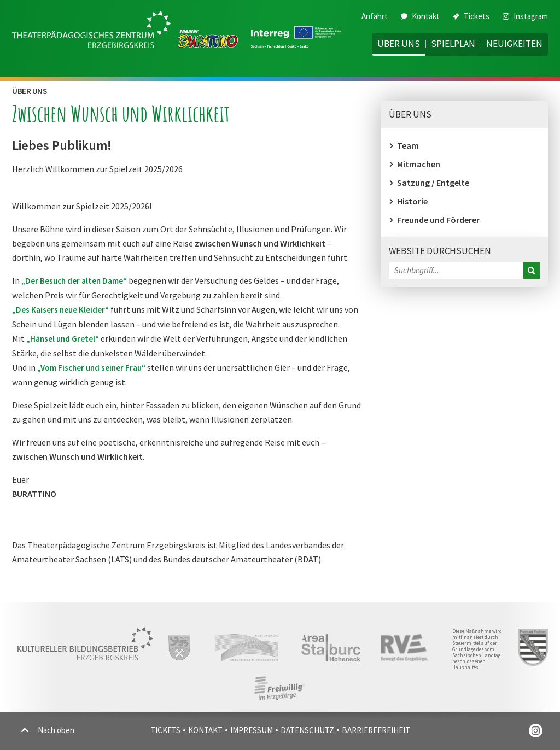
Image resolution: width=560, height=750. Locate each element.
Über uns (399, 44)
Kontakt (420, 16)
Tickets (471, 16)
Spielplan (453, 44)
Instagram (525, 16)
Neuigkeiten (514, 44)
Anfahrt (375, 16)
